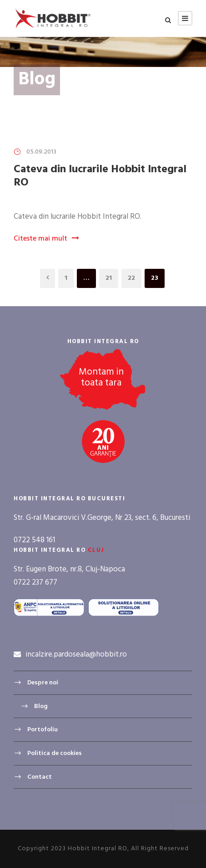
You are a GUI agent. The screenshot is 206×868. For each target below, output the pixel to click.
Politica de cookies (55, 753)
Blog (41, 706)
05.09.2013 (41, 152)
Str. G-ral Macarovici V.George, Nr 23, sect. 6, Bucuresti (102, 518)
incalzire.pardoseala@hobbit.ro (76, 655)
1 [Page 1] (66, 278)
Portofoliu (43, 730)
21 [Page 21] (109, 278)
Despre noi (43, 683)
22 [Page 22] (131, 278)
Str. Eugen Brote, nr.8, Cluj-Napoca (69, 569)
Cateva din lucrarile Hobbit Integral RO (100, 176)
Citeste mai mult (46, 239)
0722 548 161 (34, 540)
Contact (40, 777)
